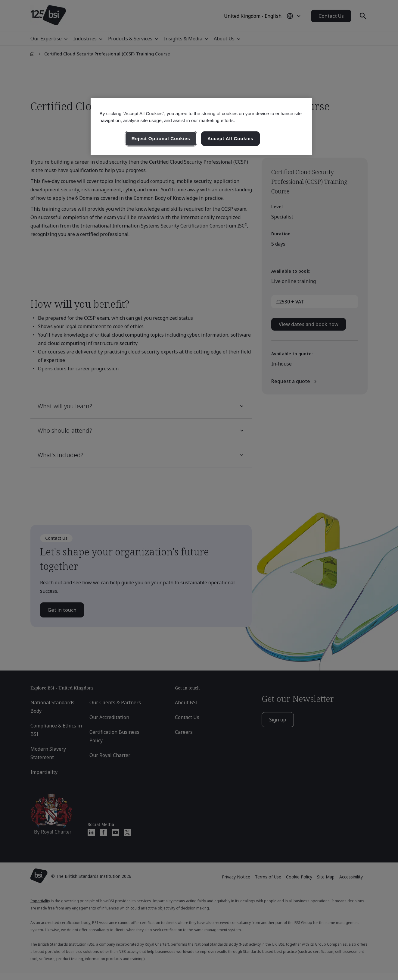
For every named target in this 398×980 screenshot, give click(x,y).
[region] (201, 127)
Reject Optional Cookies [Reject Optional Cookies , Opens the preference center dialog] (161, 138)
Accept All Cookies (230, 138)
